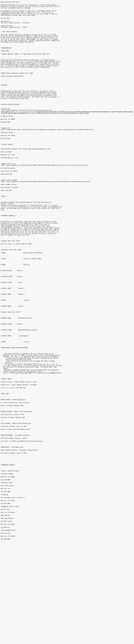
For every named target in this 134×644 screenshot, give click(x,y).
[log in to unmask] (27, 73)
